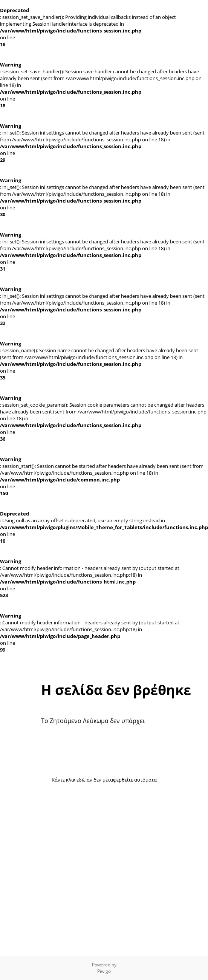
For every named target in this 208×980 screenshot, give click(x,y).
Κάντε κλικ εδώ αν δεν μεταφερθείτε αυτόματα (104, 780)
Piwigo (104, 971)
